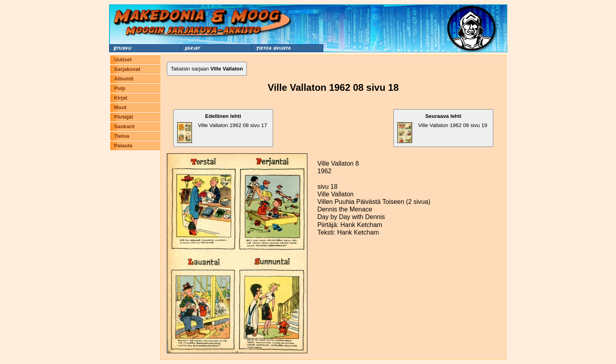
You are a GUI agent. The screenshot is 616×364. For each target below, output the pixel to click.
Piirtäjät (124, 117)
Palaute (123, 146)
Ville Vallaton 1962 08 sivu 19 (442, 128)
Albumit (124, 79)
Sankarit (124, 126)
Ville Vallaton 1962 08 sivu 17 (222, 128)
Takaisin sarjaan (207, 69)
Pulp (120, 88)
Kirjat (121, 98)
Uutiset (123, 60)
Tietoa (122, 136)
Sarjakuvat (127, 69)
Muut (120, 107)
